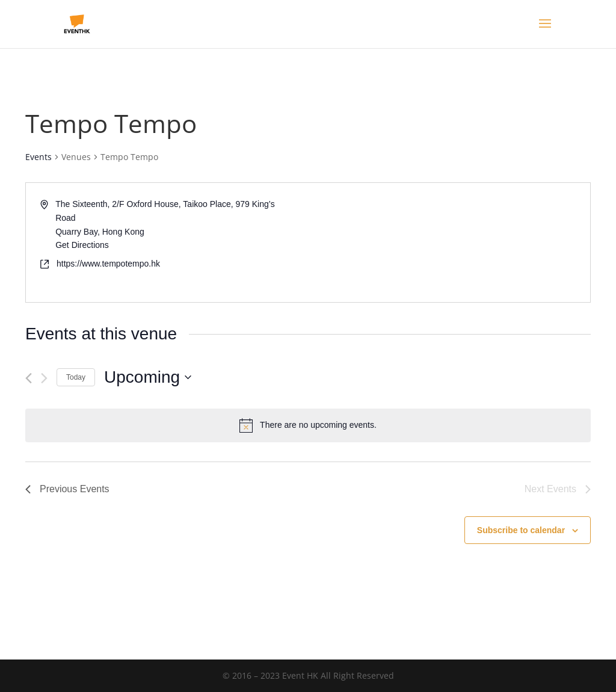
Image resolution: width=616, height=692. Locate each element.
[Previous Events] (29, 378)
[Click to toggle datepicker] (148, 377)
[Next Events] (44, 378)
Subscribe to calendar (521, 530)
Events (38, 157)
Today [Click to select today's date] (76, 377)
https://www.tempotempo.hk (108, 264)
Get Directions (82, 245)
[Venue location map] (448, 243)
